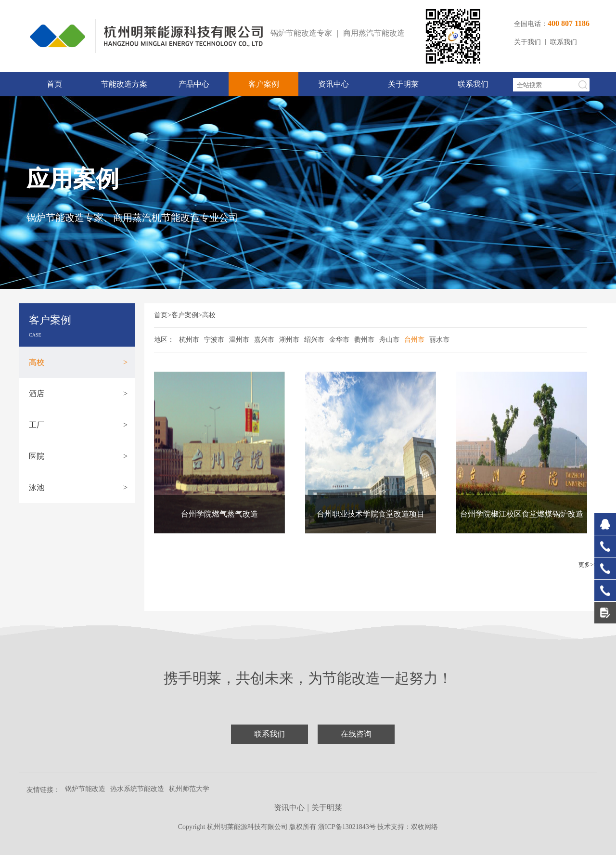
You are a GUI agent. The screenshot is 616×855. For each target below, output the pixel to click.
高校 (78, 362)
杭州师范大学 (189, 789)
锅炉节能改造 (85, 789)
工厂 (78, 425)
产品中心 (194, 84)
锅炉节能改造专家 (301, 33)
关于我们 (527, 42)
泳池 (78, 487)
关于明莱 (403, 84)
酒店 (78, 394)
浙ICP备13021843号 (348, 827)
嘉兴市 (264, 340)
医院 (78, 456)
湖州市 (289, 340)
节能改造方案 (124, 84)
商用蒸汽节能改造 (374, 33)
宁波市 (214, 340)
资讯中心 (334, 84)
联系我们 (564, 42)
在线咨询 (356, 734)
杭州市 (189, 340)
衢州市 (364, 340)
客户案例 (264, 84)
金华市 (339, 340)
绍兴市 (314, 340)
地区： (164, 340)
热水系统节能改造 (137, 789)
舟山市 (389, 340)
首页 (54, 84)
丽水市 (439, 340)
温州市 (239, 340)
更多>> (588, 565)
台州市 (414, 340)
